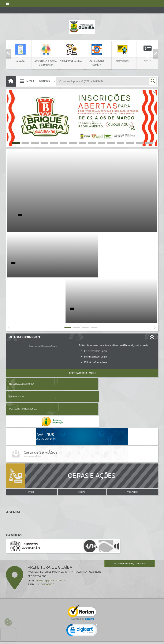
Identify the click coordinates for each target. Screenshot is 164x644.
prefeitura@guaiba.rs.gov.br (50, 512)
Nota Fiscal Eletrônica (22, 339)
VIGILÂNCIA (133, 424)
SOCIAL (82, 424)
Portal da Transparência (23, 351)
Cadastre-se (34, 301)
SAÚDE (31, 424)
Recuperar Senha (49, 301)
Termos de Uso (82, 637)
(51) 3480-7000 (45, 516)
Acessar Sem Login (82, 328)
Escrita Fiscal (93, 339)
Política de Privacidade (82, 640)
